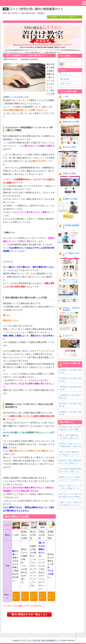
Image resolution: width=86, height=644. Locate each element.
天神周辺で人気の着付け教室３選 (70, 371)
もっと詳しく (16, 596)
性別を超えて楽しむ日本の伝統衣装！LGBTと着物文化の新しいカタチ (70, 428)
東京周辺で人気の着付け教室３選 (70, 405)
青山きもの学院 (69, 147)
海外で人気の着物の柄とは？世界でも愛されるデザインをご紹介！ (70, 437)
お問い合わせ (66, 84)
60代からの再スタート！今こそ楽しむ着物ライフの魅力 (70, 487)
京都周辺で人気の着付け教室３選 (70, 380)
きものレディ (68, 336)
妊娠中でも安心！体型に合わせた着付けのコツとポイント (70, 504)
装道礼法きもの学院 (71, 122)
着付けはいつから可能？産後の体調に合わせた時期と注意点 (70, 495)
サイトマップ (66, 75)
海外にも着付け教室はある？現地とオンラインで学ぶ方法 (70, 454)
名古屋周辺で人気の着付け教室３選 (70, 396)
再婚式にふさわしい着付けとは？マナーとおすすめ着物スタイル (70, 479)
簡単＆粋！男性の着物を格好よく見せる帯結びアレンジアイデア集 (70, 462)
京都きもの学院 (69, 174)
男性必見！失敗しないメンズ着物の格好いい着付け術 (70, 445)
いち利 (65, 97)
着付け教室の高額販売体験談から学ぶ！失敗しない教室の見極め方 (70, 470)
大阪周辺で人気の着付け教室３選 (70, 388)
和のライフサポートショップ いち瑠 (71, 281)
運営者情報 (65, 79)
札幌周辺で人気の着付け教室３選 (70, 413)
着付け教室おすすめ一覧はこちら (29, 614)
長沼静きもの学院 (70, 199)
